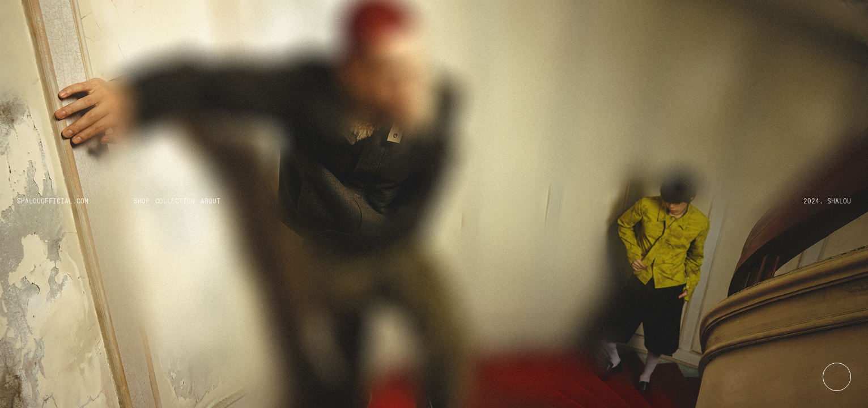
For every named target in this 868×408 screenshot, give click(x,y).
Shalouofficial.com (53, 201)
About (210, 201)
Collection (175, 201)
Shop (142, 201)
